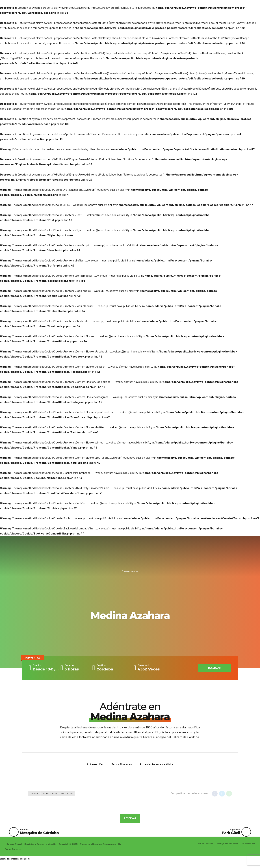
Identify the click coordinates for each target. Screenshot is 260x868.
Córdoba (35, 794)
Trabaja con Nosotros (225, 848)
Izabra (16, 862)
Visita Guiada (131, 572)
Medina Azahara (53, 794)
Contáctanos (248, 848)
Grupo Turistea (201, 848)
